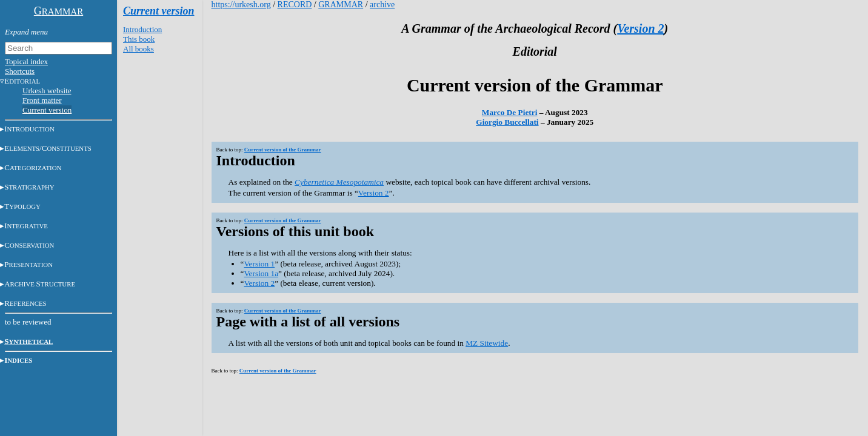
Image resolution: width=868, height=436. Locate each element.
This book (139, 39)
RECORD (295, 5)
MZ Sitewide (487, 343)
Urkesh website (47, 91)
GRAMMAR (341, 5)
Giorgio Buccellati (507, 122)
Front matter (42, 100)
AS (40, 284)
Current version (47, 110)
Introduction (142, 29)
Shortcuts (20, 71)
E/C (48, 148)
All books (139, 49)
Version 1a (261, 273)
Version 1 (259, 264)
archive (382, 5)
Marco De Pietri (510, 112)
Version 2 (640, 28)
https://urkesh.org (241, 5)
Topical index (26, 61)
